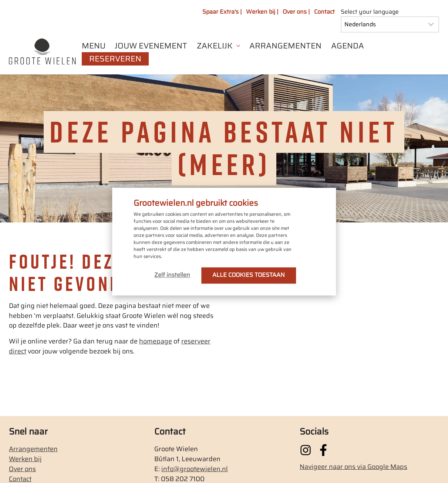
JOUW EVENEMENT (151, 46)
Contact (324, 12)
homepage (156, 341)
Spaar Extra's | (222, 12)
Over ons (22, 469)
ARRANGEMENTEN (285, 46)
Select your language (370, 12)
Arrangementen (33, 449)
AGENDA (348, 46)
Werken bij (25, 459)
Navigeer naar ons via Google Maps (353, 467)
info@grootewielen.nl (195, 469)
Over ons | (296, 12)
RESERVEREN (115, 59)
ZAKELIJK (215, 46)
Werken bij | (262, 12)
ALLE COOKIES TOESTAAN (249, 275)
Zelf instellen (172, 275)
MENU (94, 46)
